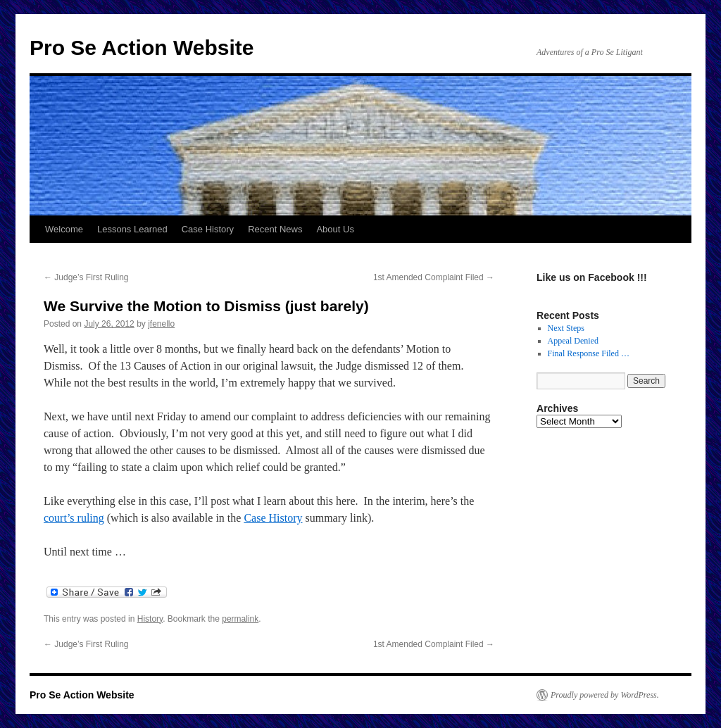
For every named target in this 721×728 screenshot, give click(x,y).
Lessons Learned (132, 229)
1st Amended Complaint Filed (434, 277)
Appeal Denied (573, 341)
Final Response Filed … (589, 353)
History (150, 619)
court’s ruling (74, 518)
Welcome (64, 229)
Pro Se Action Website (142, 48)
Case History (208, 229)
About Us (335, 229)
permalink (240, 619)
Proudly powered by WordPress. (605, 695)
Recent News (275, 229)
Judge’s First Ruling (86, 277)
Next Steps (566, 328)
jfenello (161, 324)
